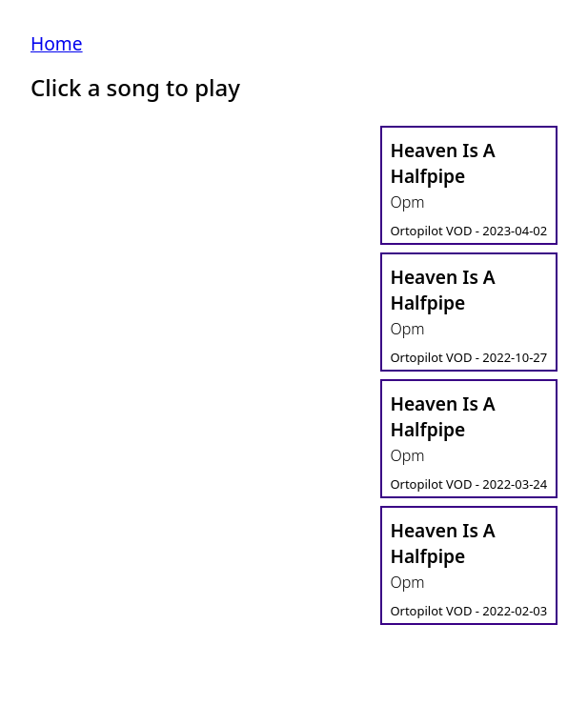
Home (57, 43)
